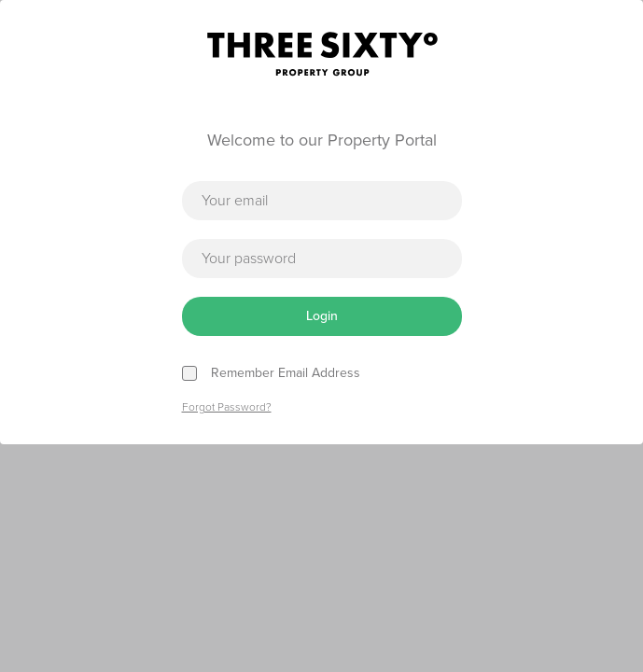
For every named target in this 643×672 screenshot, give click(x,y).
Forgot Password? (227, 407)
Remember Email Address (286, 373)
